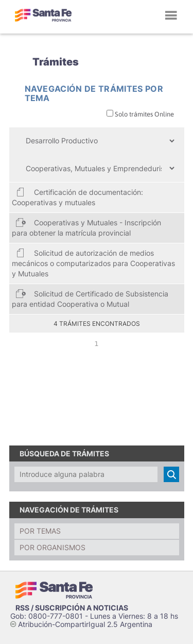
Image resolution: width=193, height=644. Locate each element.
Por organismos (52, 547)
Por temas (40, 531)
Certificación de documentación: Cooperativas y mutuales (77, 197)
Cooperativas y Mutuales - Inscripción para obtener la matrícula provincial (86, 227)
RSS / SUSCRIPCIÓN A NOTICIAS (72, 608)
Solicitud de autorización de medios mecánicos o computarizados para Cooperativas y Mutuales (93, 263)
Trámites (56, 62)
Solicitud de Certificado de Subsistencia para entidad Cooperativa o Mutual (90, 298)
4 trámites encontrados (97, 324)
